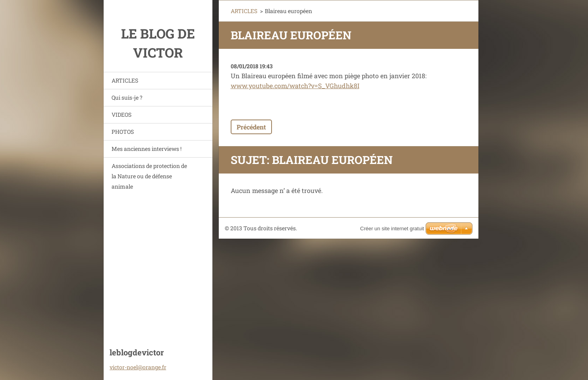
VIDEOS (121, 115)
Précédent (251, 127)
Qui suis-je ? (127, 97)
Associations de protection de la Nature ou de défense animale (149, 176)
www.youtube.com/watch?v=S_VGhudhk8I (295, 86)
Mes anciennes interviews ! (147, 149)
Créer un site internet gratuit (392, 229)
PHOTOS (123, 132)
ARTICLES (125, 80)
